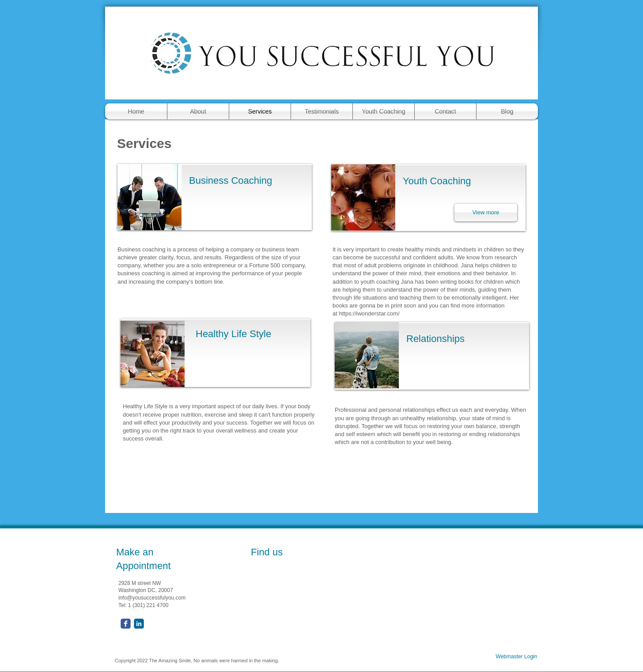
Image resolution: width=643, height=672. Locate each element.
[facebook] (126, 624)
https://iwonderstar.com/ (369, 313)
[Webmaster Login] (516, 657)
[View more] (486, 213)
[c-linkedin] (139, 624)
